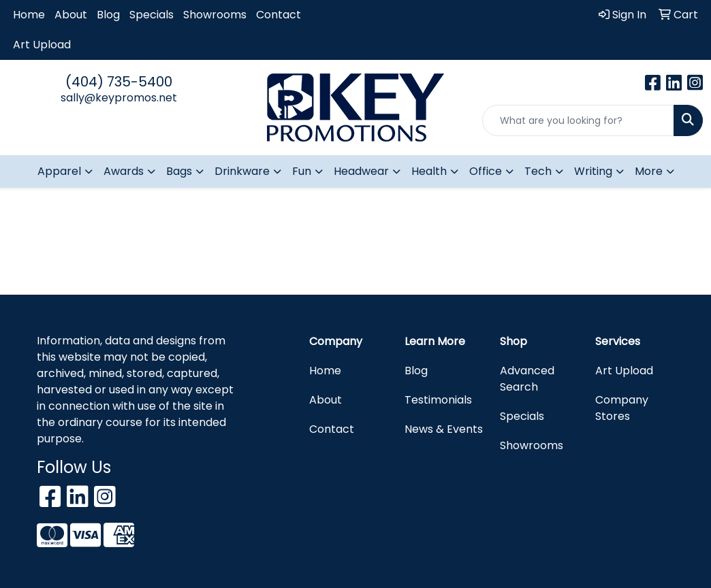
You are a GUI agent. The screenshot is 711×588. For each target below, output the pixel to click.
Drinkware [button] (242, 171)
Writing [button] (593, 171)
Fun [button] (302, 171)
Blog (108, 15)
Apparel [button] (59, 171)
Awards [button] (124, 171)
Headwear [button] (361, 171)
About (71, 15)
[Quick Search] (578, 120)
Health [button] (429, 171)
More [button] (649, 171)
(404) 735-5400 (119, 82)
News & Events (444, 429)
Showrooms (215, 15)
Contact (279, 15)
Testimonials (438, 400)
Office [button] (486, 171)
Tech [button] (538, 171)
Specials (152, 15)
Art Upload (42, 45)
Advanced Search (527, 379)
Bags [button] (179, 171)
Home (29, 15)
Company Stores (622, 408)
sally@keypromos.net (119, 98)
